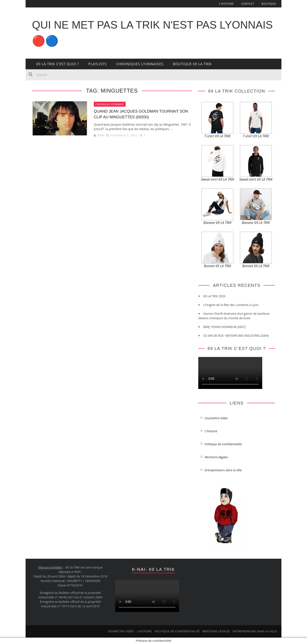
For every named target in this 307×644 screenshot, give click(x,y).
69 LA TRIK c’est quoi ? (58, 64)
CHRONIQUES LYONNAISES (140, 64)
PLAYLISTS (98, 64)
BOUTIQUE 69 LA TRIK (192, 64)
